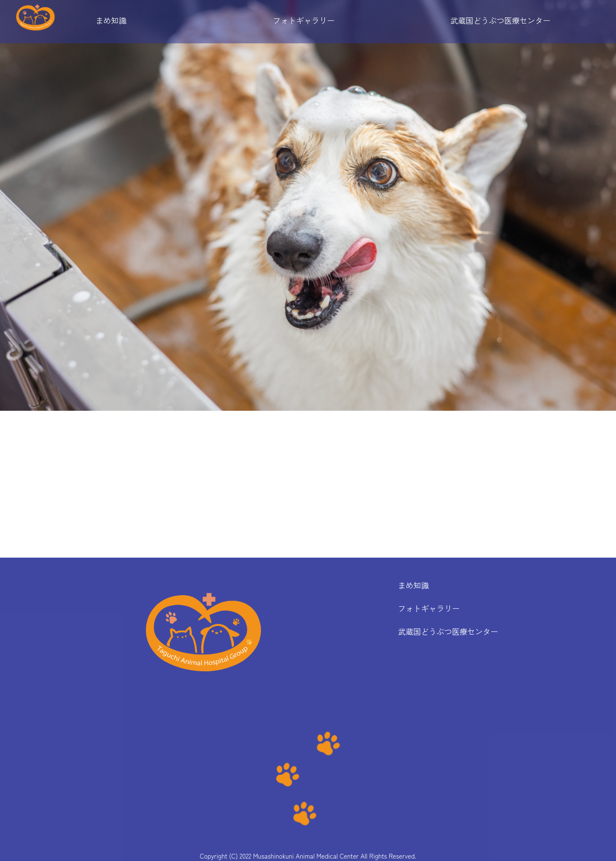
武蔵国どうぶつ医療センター (500, 20)
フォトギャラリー (304, 20)
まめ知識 (111, 20)
